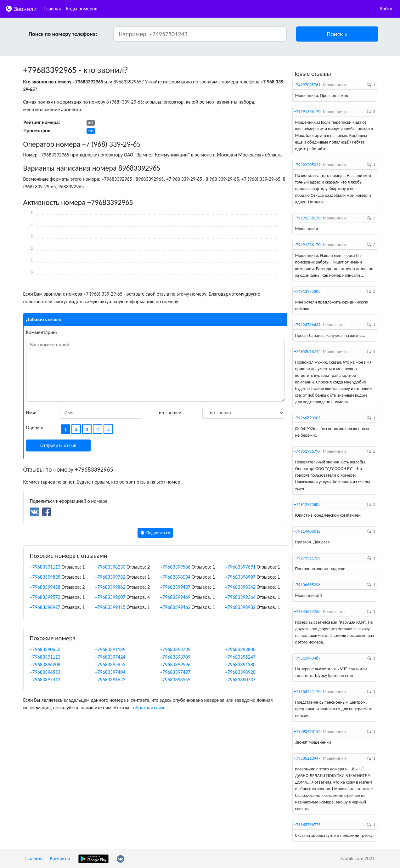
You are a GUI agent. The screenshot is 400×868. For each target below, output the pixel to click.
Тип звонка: (169, 413)
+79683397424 (110, 657)
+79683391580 (240, 664)
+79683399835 (45, 577)
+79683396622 (110, 680)
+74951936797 (307, 451)
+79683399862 (110, 587)
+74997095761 (307, 85)
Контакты (60, 858)
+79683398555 (175, 680)
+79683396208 (45, 664)
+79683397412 (45, 680)
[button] (337, 34)
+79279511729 (307, 558)
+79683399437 (175, 587)
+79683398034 (175, 577)
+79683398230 (110, 567)
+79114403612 (307, 531)
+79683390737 (240, 680)
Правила (35, 858)
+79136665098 (307, 585)
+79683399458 (45, 587)
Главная (53, 9)
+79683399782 (110, 577)
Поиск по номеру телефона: (63, 34)
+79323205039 (307, 165)
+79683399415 (110, 607)
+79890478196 (307, 732)
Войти (386, 9)
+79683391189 (110, 649)
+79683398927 (45, 607)
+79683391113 (45, 567)
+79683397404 (110, 672)
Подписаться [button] (155, 533)
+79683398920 (240, 672)
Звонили (21, 8)
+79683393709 (175, 657)
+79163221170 (307, 692)
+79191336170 (307, 112)
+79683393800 (240, 649)
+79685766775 (307, 825)
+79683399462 (175, 607)
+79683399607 (110, 597)
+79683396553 (45, 672)
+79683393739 (175, 649)
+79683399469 (175, 597)
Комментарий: (42, 332)
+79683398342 (240, 587)
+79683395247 (240, 657)
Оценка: (35, 427)
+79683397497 (175, 672)
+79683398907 (240, 577)
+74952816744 (307, 352)
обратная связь (149, 708)
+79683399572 (45, 597)
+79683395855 (110, 664)
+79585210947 (307, 758)
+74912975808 (307, 291)
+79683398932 (240, 607)
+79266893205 (307, 418)
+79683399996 (175, 664)
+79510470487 (307, 658)
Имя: (31, 413)
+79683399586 (175, 567)
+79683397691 (240, 567)
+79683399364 (240, 597)
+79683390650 (45, 649)
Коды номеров (82, 9)
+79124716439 (307, 325)
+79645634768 (307, 612)
